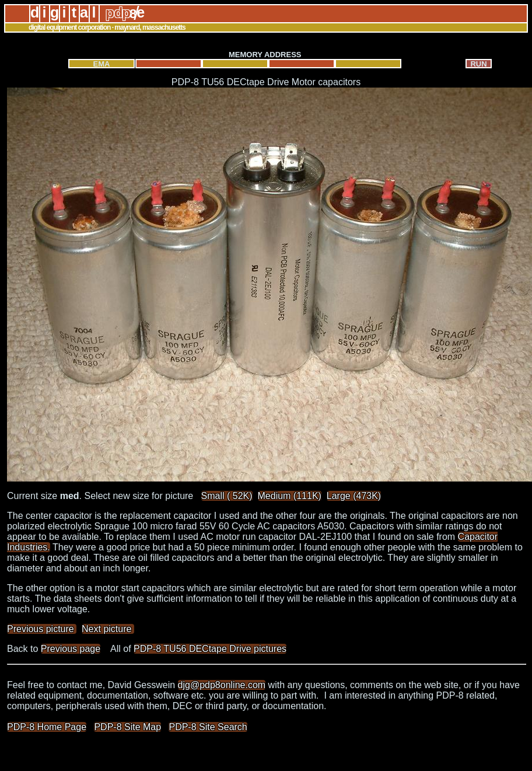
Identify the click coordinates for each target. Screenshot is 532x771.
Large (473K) (354, 496)
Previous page (71, 649)
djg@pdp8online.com (222, 685)
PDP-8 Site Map (127, 727)
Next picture (108, 629)
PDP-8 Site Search (208, 727)
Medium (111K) (290, 496)
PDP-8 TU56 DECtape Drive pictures (210, 649)
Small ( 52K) (227, 496)
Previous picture (42, 629)
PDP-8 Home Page (47, 727)
